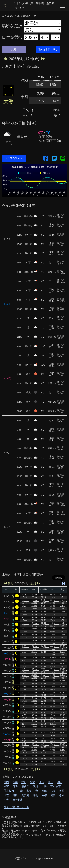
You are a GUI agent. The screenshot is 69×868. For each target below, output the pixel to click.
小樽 (6, 800)
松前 (62, 791)
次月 (35, 583)
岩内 (53, 795)
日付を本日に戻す (48, 49)
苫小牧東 (56, 786)
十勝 (44, 786)
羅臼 (59, 782)
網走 (50, 782)
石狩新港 (18, 800)
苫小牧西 (9, 791)
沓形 (42, 782)
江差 (6, 795)
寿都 (44, 795)
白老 (20, 791)
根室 (6, 786)
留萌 (33, 782)
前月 (9, 583)
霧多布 (25, 786)
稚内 (6, 782)
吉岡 (53, 791)
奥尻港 (25, 795)
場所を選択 (12, 26)
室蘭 (29, 791)
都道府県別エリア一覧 (17, 807)
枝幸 (15, 782)
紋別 (24, 782)
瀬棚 (35, 795)
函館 (44, 791)
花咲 (15, 786)
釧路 (35, 786)
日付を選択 (12, 37)
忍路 (62, 795)
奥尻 (15, 795)
